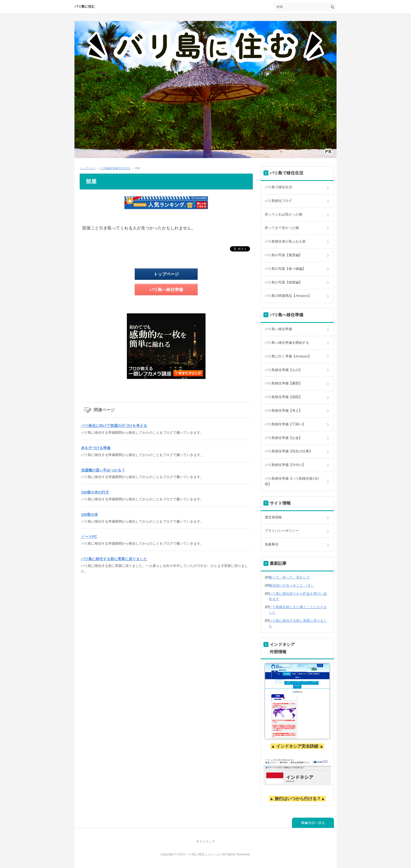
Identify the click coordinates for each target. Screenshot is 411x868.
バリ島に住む (85, 6)
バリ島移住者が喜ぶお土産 (285, 241)
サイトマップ (206, 842)
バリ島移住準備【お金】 (283, 438)
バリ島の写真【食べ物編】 (285, 269)
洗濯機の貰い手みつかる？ (103, 470)
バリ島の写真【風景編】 (283, 255)
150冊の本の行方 (95, 492)
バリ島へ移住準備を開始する (287, 343)
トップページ (166, 274)
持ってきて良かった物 (282, 228)
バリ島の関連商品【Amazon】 (288, 296)
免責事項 (272, 544)
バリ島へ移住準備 (166, 290)
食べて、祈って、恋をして (289, 577)
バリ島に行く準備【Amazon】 (288, 356)
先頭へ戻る (317, 823)
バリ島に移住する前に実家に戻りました (114, 559)
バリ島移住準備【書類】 (283, 383)
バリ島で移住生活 (278, 187)
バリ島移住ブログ (278, 201)
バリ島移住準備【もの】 (283, 370)
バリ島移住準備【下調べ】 (285, 424)
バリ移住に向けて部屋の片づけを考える (114, 426)
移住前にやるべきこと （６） (292, 585)
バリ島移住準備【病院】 (283, 397)
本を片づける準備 (96, 448)
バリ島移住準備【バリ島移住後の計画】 (292, 481)
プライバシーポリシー (282, 531)
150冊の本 (90, 515)
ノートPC (89, 537)
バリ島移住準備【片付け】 (285, 465)
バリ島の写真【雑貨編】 (283, 282)
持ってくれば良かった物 (283, 214)
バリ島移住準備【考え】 (283, 411)
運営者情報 (273, 517)
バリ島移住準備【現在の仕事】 (289, 451)
